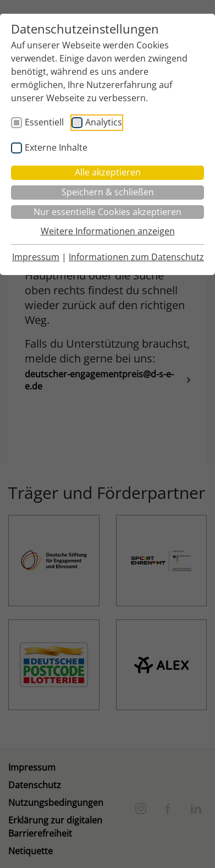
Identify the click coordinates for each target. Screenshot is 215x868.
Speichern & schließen (108, 192)
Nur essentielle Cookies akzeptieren (107, 212)
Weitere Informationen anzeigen (108, 231)
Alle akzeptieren (108, 172)
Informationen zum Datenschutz (136, 257)
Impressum (36, 257)
